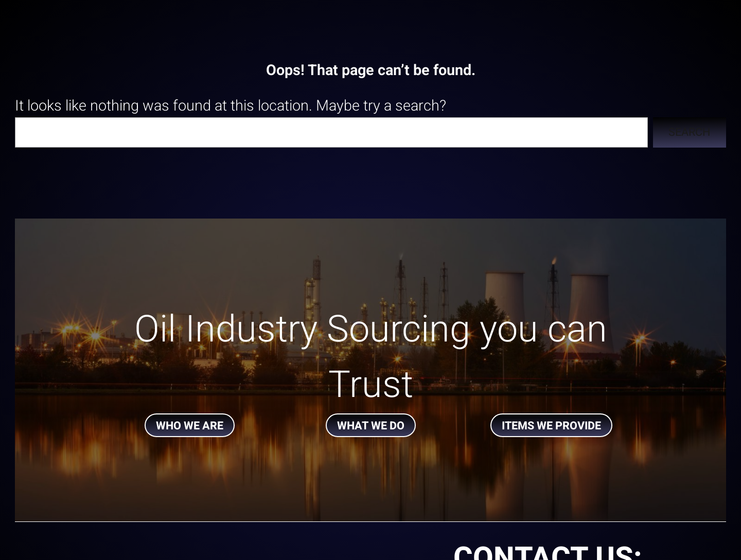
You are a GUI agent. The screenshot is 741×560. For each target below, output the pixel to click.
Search (689, 132)
